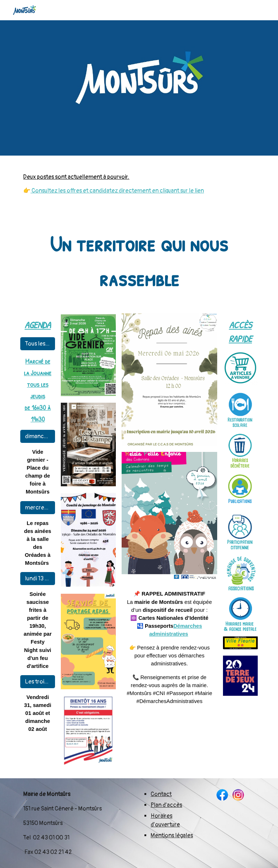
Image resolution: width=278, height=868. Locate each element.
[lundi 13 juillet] (37, 579)
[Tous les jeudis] (37, 344)
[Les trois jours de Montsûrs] (37, 682)
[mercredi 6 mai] (37, 508)
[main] (139, 184)
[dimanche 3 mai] (37, 436)
